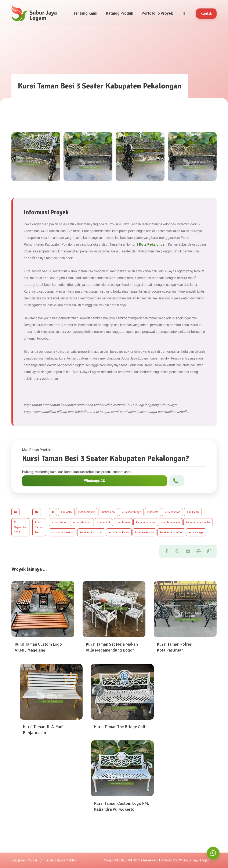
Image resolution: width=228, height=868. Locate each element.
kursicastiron (172, 512)
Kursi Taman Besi (39, 527)
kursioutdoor (59, 522)
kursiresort (104, 522)
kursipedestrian (82, 522)
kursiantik (66, 512)
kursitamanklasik (119, 532)
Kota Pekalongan (153, 245)
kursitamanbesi (171, 522)
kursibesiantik (86, 512)
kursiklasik (193, 512)
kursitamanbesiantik (198, 522)
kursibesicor (108, 512)
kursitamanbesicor (63, 532)
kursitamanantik (146, 522)
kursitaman (123, 522)
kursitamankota (144, 532)
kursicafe (153, 512)
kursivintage (196, 532)
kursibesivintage (131, 512)
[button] (167, 551)
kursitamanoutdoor (171, 532)
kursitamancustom (91, 532)
